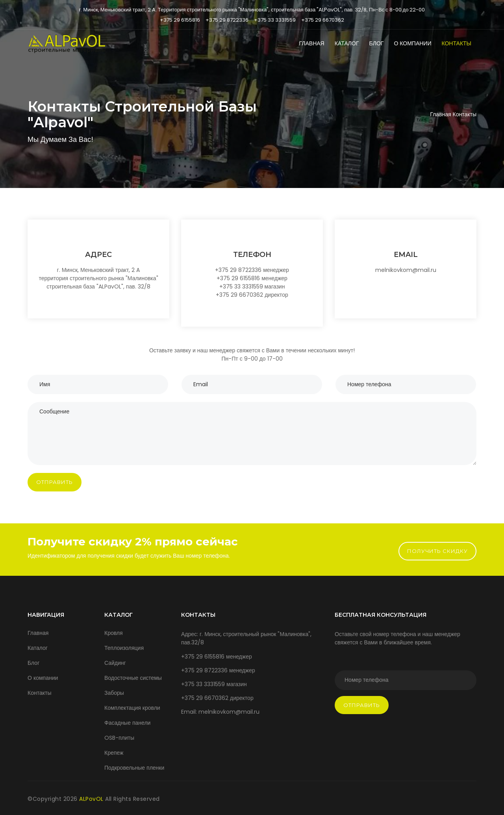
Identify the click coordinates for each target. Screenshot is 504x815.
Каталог (347, 43)
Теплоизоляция (124, 648)
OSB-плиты (119, 738)
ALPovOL (92, 799)
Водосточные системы (133, 678)
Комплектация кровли (132, 708)
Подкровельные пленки (134, 768)
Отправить (55, 482)
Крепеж (114, 753)
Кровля (114, 633)
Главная (312, 43)
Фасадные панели (127, 723)
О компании (412, 43)
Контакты (456, 43)
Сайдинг (115, 663)
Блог (377, 43)
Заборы (114, 693)
